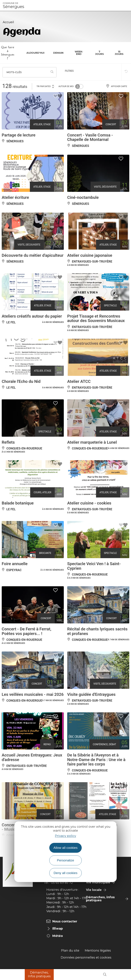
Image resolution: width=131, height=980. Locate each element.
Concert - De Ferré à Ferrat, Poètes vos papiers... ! (27, 631)
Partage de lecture (19, 135)
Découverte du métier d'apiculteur (33, 255)
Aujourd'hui (35, 53)
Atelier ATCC (79, 381)
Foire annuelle (15, 564)
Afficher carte (117, 86)
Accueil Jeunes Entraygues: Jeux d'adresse (32, 757)
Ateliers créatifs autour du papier (32, 316)
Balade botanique (18, 503)
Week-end (79, 53)
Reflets (8, 442)
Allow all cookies (66, 848)
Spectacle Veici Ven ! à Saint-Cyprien (94, 566)
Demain (58, 53)
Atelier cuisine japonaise (90, 255)
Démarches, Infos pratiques (39, 974)
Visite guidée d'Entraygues (91, 694)
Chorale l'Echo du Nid (21, 381)
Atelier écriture (15, 197)
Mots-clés (14, 72)
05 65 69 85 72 (62, 883)
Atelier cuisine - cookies (89, 503)
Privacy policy (65, 836)
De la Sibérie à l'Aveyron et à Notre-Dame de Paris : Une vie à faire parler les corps (96, 760)
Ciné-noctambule (83, 197)
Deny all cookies (65, 873)
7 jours (100, 53)
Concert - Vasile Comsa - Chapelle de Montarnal (90, 137)
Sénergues (13, 5)
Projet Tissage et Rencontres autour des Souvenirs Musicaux (96, 318)
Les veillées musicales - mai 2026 (33, 694)
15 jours (119, 53)
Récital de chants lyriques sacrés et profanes (97, 631)
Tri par (46, 86)
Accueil (8, 22)
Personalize (65, 860)
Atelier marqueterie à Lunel (92, 442)
